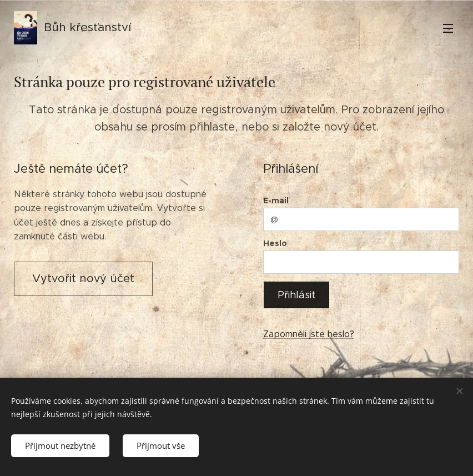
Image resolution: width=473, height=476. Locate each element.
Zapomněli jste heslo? (309, 334)
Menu (448, 28)
